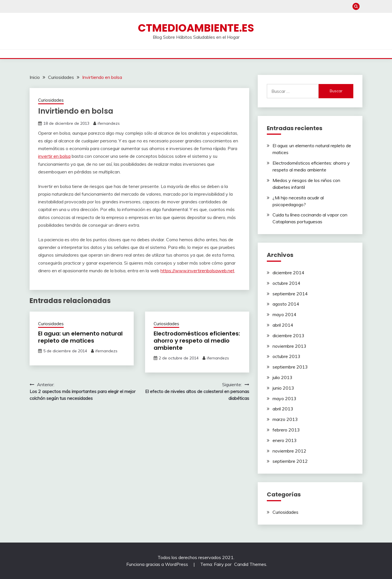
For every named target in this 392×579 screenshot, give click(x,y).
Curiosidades (51, 100)
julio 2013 (282, 377)
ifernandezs (109, 123)
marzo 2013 (285, 419)
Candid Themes (250, 564)
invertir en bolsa (54, 156)
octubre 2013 (286, 356)
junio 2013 (283, 388)
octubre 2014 (286, 283)
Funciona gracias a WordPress (158, 564)
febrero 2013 (286, 430)
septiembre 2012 (290, 461)
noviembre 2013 (289, 346)
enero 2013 (285, 440)
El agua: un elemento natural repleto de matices (80, 337)
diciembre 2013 (288, 335)
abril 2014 (283, 325)
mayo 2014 (284, 314)
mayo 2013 (284, 398)
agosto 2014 (286, 304)
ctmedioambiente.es (196, 28)
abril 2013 (283, 409)
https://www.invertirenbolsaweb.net (197, 271)
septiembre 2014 (290, 294)
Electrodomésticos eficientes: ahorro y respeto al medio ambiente (197, 341)
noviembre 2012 (289, 451)
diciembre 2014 (288, 273)
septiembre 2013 (290, 367)
